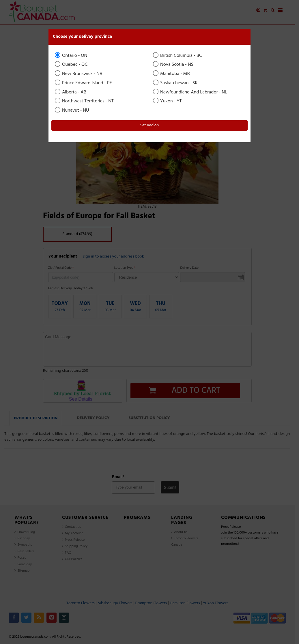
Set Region (150, 125)
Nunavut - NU (72, 110)
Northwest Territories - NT (85, 101)
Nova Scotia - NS (174, 65)
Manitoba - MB (172, 74)
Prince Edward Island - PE (84, 83)
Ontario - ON (71, 56)
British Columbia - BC (178, 56)
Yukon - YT (168, 101)
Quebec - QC (72, 65)
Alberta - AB (71, 92)
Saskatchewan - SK (176, 83)
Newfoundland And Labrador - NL (190, 92)
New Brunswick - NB (79, 74)
